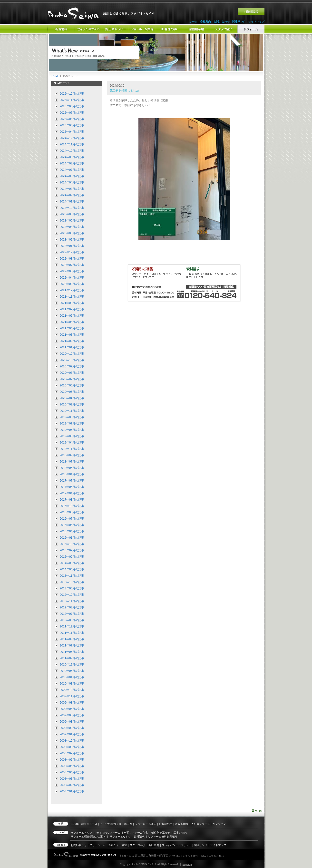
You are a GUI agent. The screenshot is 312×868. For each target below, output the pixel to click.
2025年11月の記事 (72, 100)
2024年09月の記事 (72, 157)
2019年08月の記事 (72, 417)
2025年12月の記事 (72, 94)
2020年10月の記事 (72, 360)
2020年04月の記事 (72, 398)
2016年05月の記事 (72, 525)
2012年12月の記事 (72, 595)
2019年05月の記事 (72, 436)
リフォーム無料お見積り (163, 837)
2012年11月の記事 (72, 601)
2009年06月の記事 (72, 709)
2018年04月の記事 (72, 474)
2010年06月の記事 (72, 671)
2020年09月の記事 (72, 366)
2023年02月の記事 (72, 240)
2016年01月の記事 (72, 538)
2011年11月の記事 (72, 633)
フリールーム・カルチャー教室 (108, 845)
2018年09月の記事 (72, 455)
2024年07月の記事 (72, 170)
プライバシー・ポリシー (177, 845)
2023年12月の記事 (72, 208)
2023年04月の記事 (72, 227)
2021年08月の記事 (72, 303)
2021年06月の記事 (72, 316)
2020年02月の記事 (72, 404)
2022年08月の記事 (72, 259)
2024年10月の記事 (72, 151)
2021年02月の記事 (72, 341)
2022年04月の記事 (72, 278)
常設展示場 (182, 824)
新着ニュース (89, 824)
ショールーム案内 (146, 824)
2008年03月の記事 (72, 779)
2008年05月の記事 (72, 766)
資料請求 (139, 837)
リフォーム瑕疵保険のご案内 (88, 837)
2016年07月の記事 (72, 519)
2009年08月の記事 (72, 703)
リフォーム (120, 837)
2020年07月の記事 (72, 379)
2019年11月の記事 (72, 411)
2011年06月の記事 (72, 652)
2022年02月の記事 (72, 284)
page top (187, 864)
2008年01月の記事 (72, 791)
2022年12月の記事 (72, 252)
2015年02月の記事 (72, 557)
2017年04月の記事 (72, 493)
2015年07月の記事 (72, 550)
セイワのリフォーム (108, 833)
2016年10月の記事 (72, 506)
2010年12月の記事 (72, 665)
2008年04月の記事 (72, 772)
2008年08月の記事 (72, 747)
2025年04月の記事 (72, 132)
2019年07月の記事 (72, 424)
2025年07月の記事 (72, 113)
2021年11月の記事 (72, 297)
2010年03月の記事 (72, 684)
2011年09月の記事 (72, 639)
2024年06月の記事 (72, 176)
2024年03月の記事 (72, 189)
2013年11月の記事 (72, 576)
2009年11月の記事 (72, 696)
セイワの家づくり (111, 824)
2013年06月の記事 (72, 588)
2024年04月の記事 (72, 182)
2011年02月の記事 (72, 658)
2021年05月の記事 (72, 322)
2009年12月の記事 (72, 690)
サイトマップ (256, 21)
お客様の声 (166, 824)
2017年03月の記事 (72, 500)
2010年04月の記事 (72, 677)
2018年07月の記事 (72, 462)
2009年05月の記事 (72, 715)
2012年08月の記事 (72, 607)
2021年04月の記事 (72, 328)
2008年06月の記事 (72, 760)
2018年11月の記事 (72, 449)
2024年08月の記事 (72, 163)
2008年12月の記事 (72, 741)
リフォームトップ (81, 833)
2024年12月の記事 (72, 138)
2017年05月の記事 (72, 487)
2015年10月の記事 (72, 544)
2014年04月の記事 (72, 569)
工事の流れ (180, 833)
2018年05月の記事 (72, 468)
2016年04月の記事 (72, 531)
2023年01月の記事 (72, 246)
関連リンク (239, 21)
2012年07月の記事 (72, 614)
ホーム (193, 21)
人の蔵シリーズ (200, 824)
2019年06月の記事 (72, 430)
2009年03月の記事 (72, 722)
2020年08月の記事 (72, 373)
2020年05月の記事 (72, 392)
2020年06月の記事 (72, 385)
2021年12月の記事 (72, 290)
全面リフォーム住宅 (136, 833)
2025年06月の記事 (72, 119)
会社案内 (205, 21)
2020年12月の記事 (72, 354)
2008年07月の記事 (72, 753)
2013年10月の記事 (72, 582)
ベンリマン (219, 824)
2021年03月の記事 (72, 335)
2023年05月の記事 (72, 221)
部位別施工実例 (161, 833)
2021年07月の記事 (72, 309)
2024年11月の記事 (72, 144)
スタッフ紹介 (138, 845)
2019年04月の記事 (72, 443)
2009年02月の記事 (72, 728)
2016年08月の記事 (72, 512)
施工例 (128, 824)
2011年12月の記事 (72, 626)
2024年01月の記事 (72, 202)
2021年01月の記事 (72, 347)
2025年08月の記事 (72, 106)
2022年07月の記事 (72, 265)
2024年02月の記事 (72, 195)
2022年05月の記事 (72, 271)
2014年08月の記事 (72, 563)
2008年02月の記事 (72, 785)
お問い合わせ (222, 21)
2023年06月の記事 (72, 214)
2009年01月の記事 (72, 734)
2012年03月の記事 (72, 620)
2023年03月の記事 (72, 233)
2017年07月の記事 (72, 481)
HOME (55, 76)
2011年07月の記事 (72, 646)
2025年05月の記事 (72, 125)
